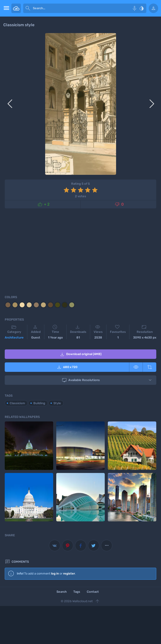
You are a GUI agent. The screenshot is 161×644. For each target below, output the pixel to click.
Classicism (17, 403)
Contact (93, 592)
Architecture (14, 337)
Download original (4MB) (80, 354)
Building (39, 403)
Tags (77, 592)
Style (57, 403)
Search (62, 592)
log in (55, 573)
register (69, 573)
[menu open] (6, 8)
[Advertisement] (80, 251)
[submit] (28, 8)
